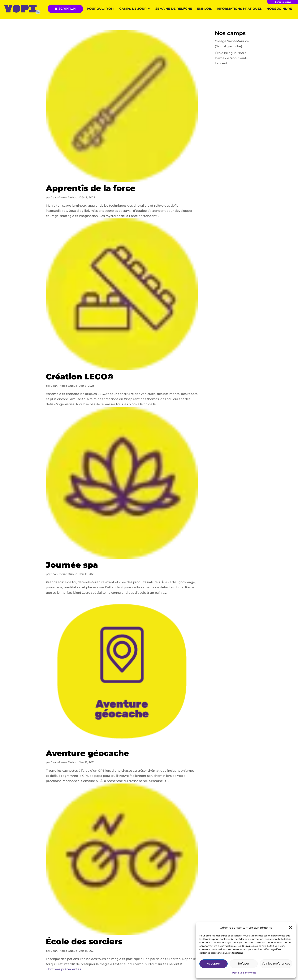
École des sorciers (84, 941)
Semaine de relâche (174, 9)
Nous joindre (279, 9)
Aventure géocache (87, 753)
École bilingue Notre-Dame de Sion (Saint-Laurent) (231, 58)
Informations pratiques (239, 9)
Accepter (213, 963)
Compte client (283, 2)
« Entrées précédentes (63, 969)
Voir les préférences (276, 963)
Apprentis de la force (91, 188)
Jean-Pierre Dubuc (64, 197)
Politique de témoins (244, 973)
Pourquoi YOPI (101, 9)
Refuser (244, 963)
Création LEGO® (80, 377)
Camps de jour (133, 9)
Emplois (204, 9)
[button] (290, 927)
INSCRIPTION (65, 9)
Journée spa (72, 565)
